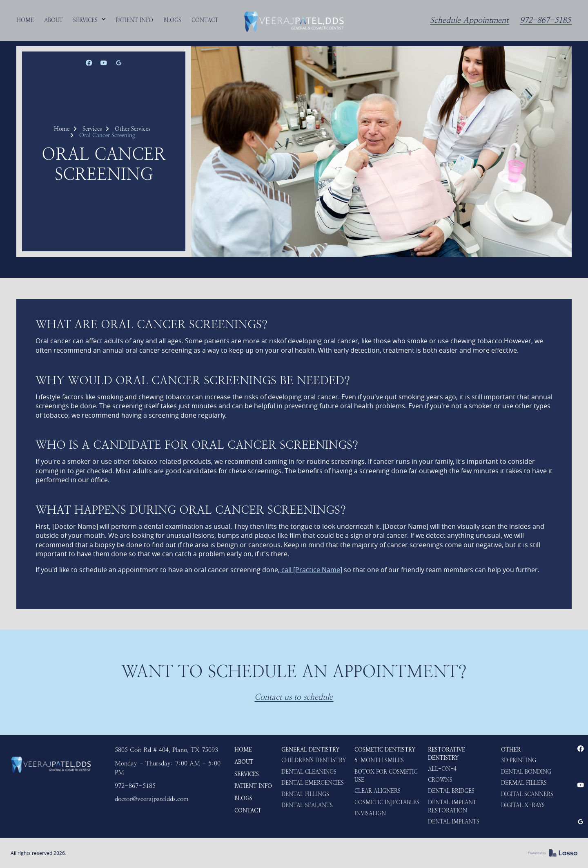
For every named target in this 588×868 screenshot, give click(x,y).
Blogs (243, 798)
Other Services (133, 129)
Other (511, 749)
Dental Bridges (451, 791)
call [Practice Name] (311, 570)
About (244, 762)
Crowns (440, 780)
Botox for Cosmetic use (386, 776)
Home (62, 129)
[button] (90, 20)
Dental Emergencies (313, 783)
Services (92, 129)
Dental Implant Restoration (452, 806)
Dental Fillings (305, 794)
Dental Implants (454, 821)
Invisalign (370, 813)
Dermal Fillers (524, 783)
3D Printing (519, 760)
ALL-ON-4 (442, 769)
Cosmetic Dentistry (385, 749)
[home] (294, 20)
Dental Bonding (526, 772)
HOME (243, 749)
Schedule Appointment (469, 20)
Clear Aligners (378, 791)
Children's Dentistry (314, 760)
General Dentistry (310, 749)
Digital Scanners (527, 794)
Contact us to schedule (294, 697)
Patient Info (253, 786)
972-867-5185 (545, 20)
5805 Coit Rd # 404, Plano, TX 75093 (166, 750)
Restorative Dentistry (447, 754)
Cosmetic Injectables (387, 802)
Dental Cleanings (309, 772)
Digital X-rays (523, 805)
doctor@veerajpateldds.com (152, 799)
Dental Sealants (307, 805)
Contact (248, 810)
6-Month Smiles (379, 760)
